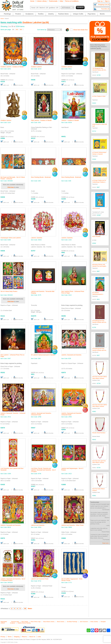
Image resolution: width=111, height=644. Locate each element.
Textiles (41, 14)
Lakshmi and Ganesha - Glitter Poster (73, 525)
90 (21, 29)
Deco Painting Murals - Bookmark (41, 177)
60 (17, 29)
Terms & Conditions (72, 1)
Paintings (7, 14)
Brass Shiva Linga (36, 622)
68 (25, 609)
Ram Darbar (25, 622)
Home (32, 1)
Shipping (17, 637)
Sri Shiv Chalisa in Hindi (99, 96)
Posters (18, 14)
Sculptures (29, 14)
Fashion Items (63, 14)
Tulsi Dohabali (96, 208)
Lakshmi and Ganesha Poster (40, 579)
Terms (10, 637)
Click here (11, 187)
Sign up (100, 1)
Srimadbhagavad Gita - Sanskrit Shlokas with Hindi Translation (100, 322)
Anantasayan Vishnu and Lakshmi (11, 238)
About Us (32, 637)
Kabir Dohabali (96, 236)
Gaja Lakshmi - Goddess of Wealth (41, 120)
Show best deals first (80, 30)
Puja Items (92, 14)
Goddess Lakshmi (36, 67)
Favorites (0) (105, 9)
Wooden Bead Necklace (99, 433)
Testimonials (53, 1)
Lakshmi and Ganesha (38, 525)
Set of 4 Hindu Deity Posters (9, 291)
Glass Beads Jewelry (49, 622)
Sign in (107, 1)
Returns (24, 637)
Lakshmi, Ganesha (37, 238)
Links (39, 637)
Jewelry (51, 14)
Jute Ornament (84, 622)
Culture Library (42, 1)
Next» (30, 609)
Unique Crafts (78, 14)
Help (61, 1)
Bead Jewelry (61, 622)
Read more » (106, 543)
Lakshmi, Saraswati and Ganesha (71, 355)
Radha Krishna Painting (24, 623)
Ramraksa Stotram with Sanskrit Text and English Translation (99, 266)
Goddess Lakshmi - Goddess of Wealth (12, 67)
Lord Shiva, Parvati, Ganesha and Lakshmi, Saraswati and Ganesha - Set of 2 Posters (43, 470)
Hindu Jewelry (94, 622)
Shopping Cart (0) (104, 4)
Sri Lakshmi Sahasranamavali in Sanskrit (43, 355)
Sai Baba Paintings (72, 622)
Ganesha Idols (15, 622)
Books (102, 14)
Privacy (3, 637)
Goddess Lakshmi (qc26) (36, 22)
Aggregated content (4, 622)
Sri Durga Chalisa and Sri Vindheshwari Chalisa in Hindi (99, 182)
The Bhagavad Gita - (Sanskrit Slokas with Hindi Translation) (100, 70)
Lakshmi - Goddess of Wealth (70, 120)
